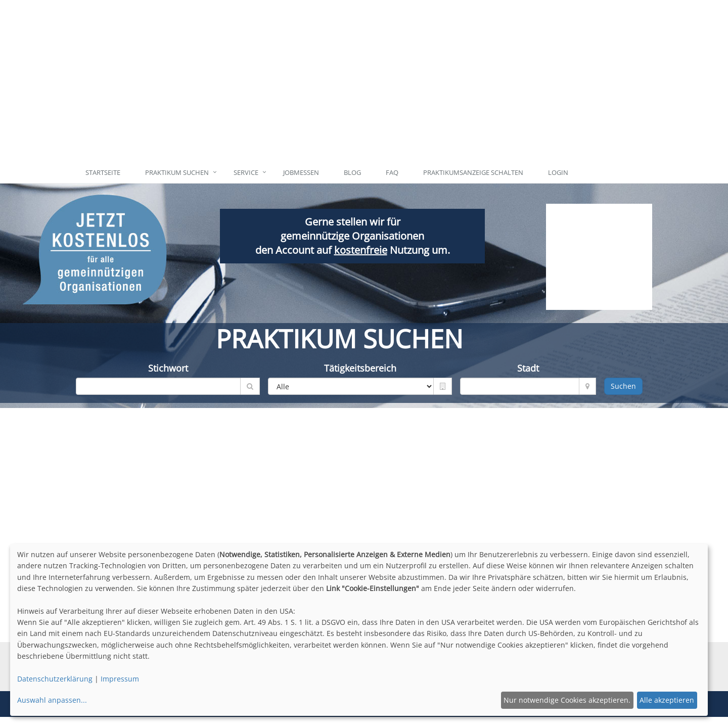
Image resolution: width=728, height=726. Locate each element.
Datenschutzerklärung (55, 679)
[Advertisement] (411, 81)
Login (558, 172)
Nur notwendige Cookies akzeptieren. (567, 700)
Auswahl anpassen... (52, 700)
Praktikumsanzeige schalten (473, 172)
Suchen (623, 386)
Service (246, 172)
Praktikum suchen (177, 172)
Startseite (103, 172)
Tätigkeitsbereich (360, 368)
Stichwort (168, 368)
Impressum (120, 679)
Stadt (528, 368)
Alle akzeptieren (667, 700)
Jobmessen (301, 172)
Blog (352, 172)
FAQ (392, 172)
